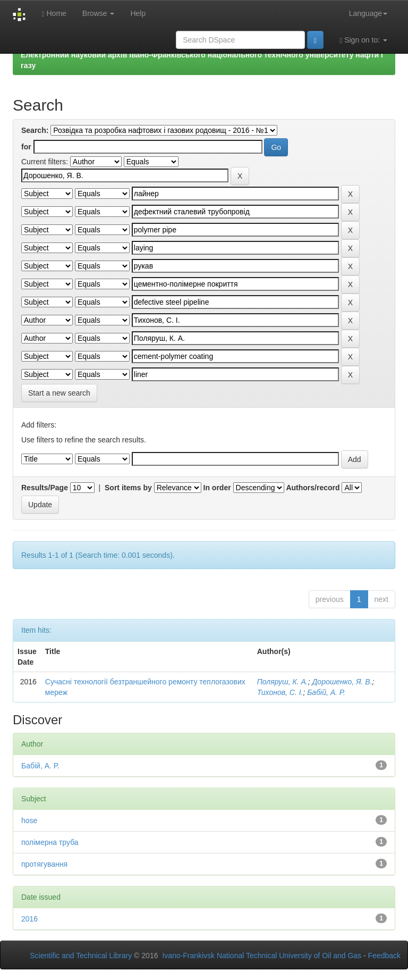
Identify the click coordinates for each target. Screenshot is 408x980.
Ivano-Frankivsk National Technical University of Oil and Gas (262, 956)
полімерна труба (50, 842)
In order (217, 488)
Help (138, 13)
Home (54, 14)
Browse (99, 13)
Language (368, 13)
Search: (35, 130)
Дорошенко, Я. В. (342, 682)
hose (29, 820)
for (26, 147)
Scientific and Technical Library (81, 956)
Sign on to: (363, 40)
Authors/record (313, 488)
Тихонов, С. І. (280, 692)
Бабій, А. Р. (326, 692)
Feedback (384, 956)
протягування (44, 864)
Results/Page (45, 488)
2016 (29, 919)
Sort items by (128, 488)
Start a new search (59, 393)
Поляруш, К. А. (283, 682)
